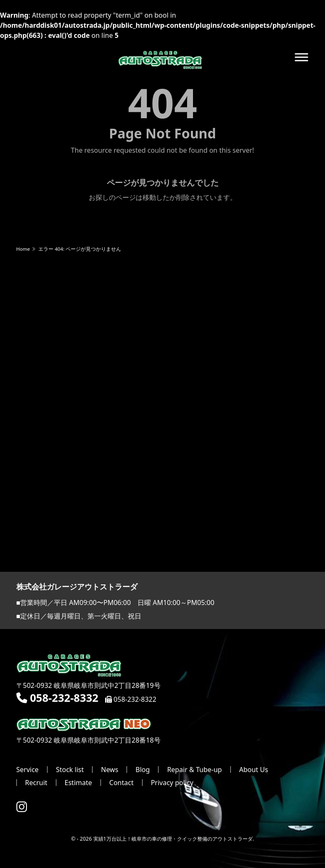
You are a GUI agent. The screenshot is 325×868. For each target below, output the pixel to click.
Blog (143, 770)
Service (28, 770)
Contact (122, 783)
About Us (254, 770)
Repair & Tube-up (194, 770)
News (110, 770)
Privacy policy (172, 783)
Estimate (78, 783)
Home (23, 249)
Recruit (36, 783)
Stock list (70, 770)
